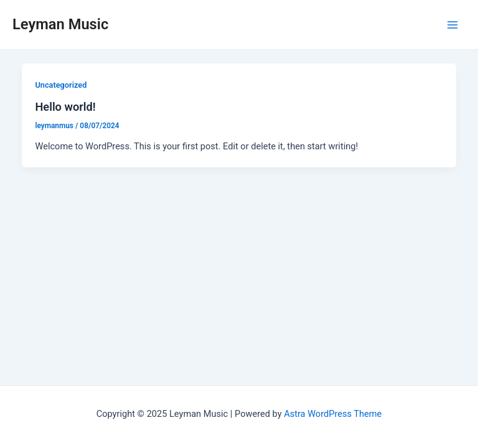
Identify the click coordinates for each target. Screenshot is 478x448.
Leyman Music (60, 24)
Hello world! (65, 107)
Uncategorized (61, 85)
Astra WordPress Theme (333, 414)
